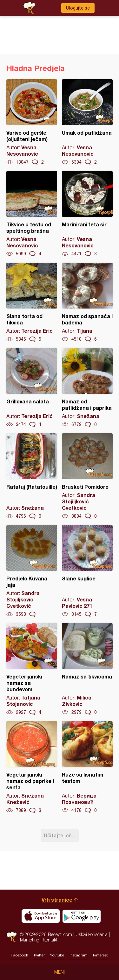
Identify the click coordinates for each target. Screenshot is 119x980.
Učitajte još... (60, 835)
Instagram (79, 955)
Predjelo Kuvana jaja (32, 571)
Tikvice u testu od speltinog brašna (32, 214)
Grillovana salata (32, 388)
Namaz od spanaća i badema (87, 302)
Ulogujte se (78, 8)
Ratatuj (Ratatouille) (32, 476)
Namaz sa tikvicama (87, 669)
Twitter (39, 955)
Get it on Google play (82, 916)
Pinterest (100, 955)
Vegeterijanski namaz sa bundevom (32, 669)
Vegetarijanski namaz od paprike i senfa (32, 767)
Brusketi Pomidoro (87, 476)
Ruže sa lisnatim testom (87, 767)
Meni (60, 972)
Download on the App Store (41, 916)
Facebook (19, 955)
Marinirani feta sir (87, 214)
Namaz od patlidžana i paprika (87, 388)
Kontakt (50, 940)
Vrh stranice (57, 900)
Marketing (30, 940)
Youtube (57, 955)
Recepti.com (12, 937)
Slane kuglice (87, 571)
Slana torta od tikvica (32, 302)
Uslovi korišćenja (92, 934)
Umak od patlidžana (87, 122)
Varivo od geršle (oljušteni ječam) (32, 122)
